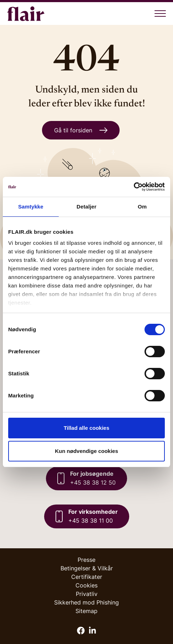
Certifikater (87, 577)
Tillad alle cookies (86, 428)
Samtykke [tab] (31, 207)
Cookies (86, 585)
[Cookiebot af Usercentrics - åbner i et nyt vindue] (134, 187)
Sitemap (86, 611)
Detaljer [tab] (86, 207)
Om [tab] (142, 207)
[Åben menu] (160, 14)
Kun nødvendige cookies (86, 451)
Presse (86, 560)
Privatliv (87, 594)
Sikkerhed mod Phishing (86, 602)
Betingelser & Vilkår (87, 568)
